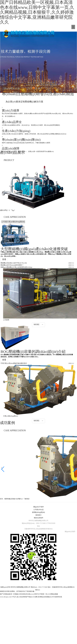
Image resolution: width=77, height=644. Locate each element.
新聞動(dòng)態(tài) (38, 573)
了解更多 (27, 560)
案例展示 (38, 576)
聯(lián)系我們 (39, 579)
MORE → (38, 385)
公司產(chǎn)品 (38, 570)
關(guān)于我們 (39, 568)
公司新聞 (65, 222)
